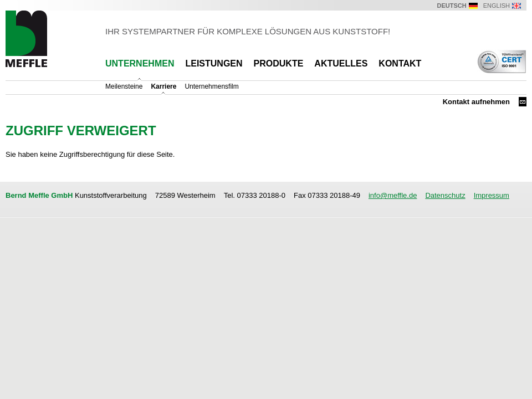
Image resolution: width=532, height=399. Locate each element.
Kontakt (400, 63)
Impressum (492, 195)
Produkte (279, 63)
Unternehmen (140, 63)
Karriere (163, 86)
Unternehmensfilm (211, 86)
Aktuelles (341, 63)
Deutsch (452, 6)
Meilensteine (124, 86)
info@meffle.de (393, 195)
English (497, 6)
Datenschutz (445, 195)
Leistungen (214, 63)
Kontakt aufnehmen (476, 102)
